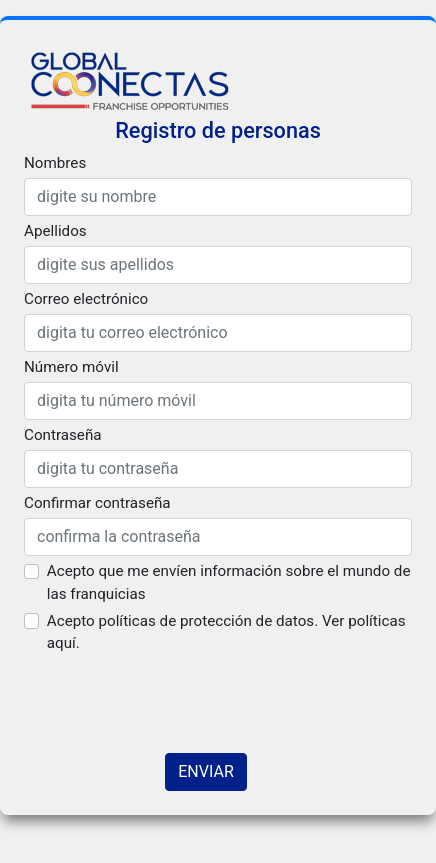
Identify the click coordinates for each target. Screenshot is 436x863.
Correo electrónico (86, 299)
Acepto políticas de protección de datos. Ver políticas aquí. (226, 632)
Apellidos (55, 231)
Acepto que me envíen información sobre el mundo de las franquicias (229, 582)
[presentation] (176, 698)
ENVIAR (205, 771)
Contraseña (63, 435)
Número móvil (71, 367)
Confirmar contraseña (97, 503)
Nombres (55, 163)
